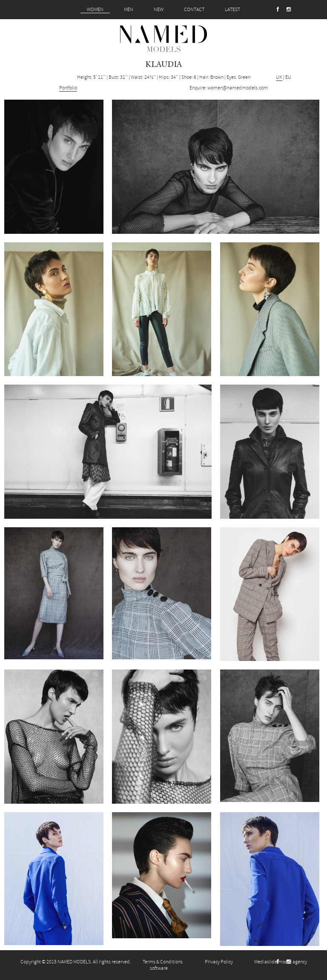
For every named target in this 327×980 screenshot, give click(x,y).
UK (279, 77)
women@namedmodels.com (238, 88)
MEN (129, 10)
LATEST (232, 10)
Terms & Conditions (163, 962)
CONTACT (194, 10)
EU (288, 77)
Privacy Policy (219, 962)
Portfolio (68, 88)
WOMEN (95, 10)
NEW (159, 10)
